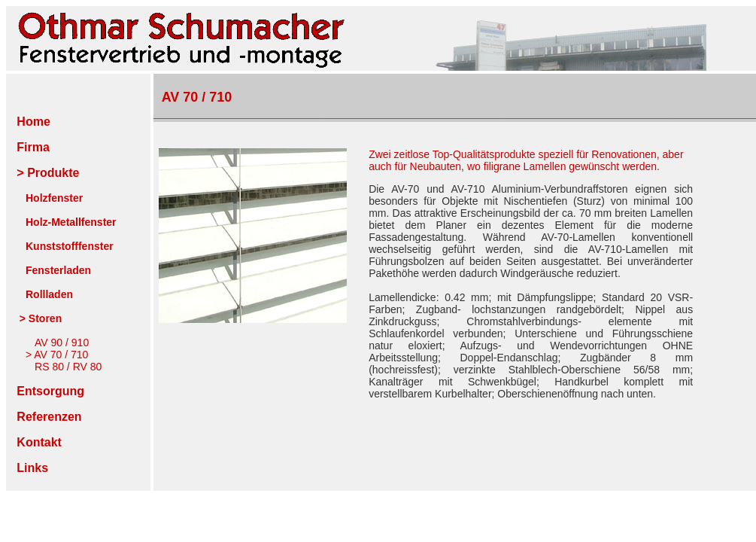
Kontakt (39, 442)
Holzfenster (54, 198)
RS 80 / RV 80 (68, 367)
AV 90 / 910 (62, 343)
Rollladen (49, 294)
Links (32, 468)
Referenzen (49, 417)
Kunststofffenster (70, 246)
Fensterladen (58, 270)
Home (30, 122)
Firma (33, 147)
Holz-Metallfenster (71, 222)
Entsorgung (50, 391)
